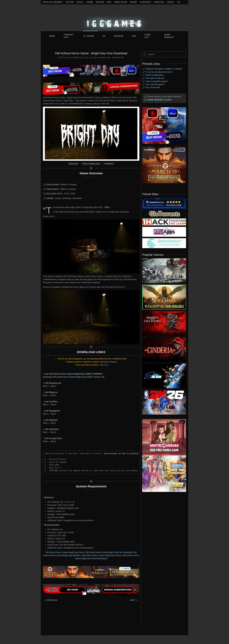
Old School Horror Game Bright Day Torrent (102, 555)
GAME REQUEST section (159, 100)
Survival (159, 2)
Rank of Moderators (155, 75)
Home (52, 36)
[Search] (164, 54)
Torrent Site (69, 36)
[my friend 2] (164, 213)
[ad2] (163, 437)
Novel (171, 2)
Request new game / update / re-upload (164, 69)
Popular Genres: (53, 2)
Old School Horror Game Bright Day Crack (65, 552)
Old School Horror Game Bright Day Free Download (109, 552)
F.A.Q (106, 365)
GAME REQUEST (169, 36)
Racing (100, 2)
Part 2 (53, 386)
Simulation (121, 2)
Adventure (104, 58)
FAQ (134, 36)
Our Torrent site (153, 87)
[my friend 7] (164, 243)
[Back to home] (114, 18)
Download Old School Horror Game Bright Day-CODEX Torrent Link (74, 377)
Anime (90, 2)
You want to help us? (155, 78)
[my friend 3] (164, 222)
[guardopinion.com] (164, 203)
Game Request (111, 362)
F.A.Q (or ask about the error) (159, 72)
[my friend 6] (164, 232)
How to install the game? (157, 81)
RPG (109, 2)
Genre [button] (90, 36)
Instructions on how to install (121, 454)
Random (119, 36)
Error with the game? (155, 84)
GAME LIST (148, 36)
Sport (134, 2)
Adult (80, 2)
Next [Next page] (134, 600)
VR (179, 2)
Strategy (146, 2)
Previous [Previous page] (51, 600)
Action (70, 2)
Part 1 (46, 386)
